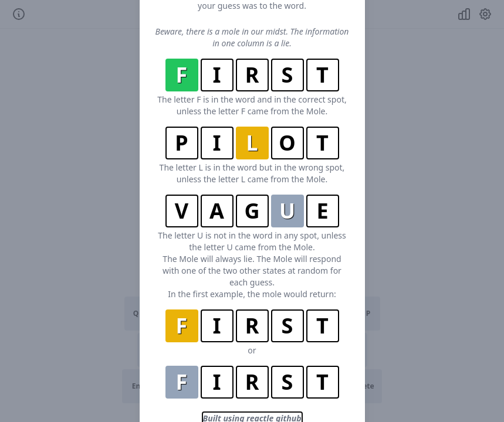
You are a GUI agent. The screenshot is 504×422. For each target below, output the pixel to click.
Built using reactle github (252, 383)
